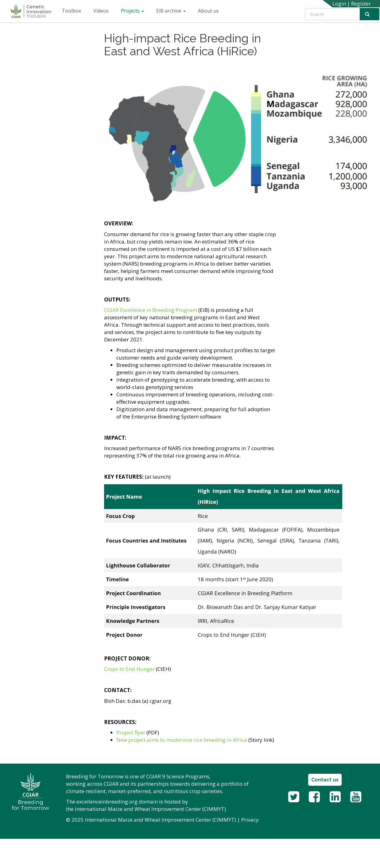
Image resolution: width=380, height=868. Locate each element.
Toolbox (71, 11)
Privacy (250, 820)
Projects (132, 11)
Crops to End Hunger (129, 669)
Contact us (325, 780)
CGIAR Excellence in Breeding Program (151, 310)
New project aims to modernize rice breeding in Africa (182, 740)
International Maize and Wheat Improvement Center (138, 809)
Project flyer (131, 732)
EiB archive (171, 11)
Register (361, 4)
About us (208, 11)
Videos (101, 11)
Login (339, 4)
